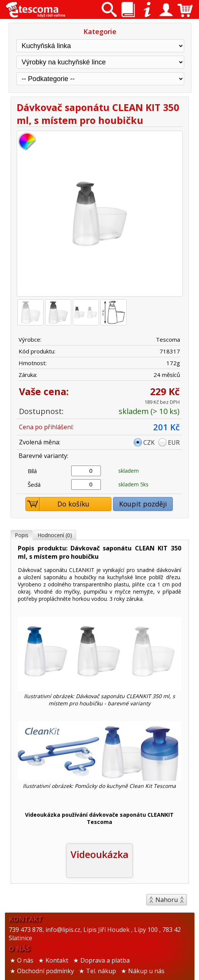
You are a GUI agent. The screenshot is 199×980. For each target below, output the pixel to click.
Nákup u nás (146, 971)
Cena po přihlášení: (46, 427)
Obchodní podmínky (45, 971)
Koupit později (143, 504)
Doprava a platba (105, 960)
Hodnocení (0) (55, 535)
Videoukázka (99, 854)
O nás (25, 960)
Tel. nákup (101, 971)
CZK (149, 442)
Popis (22, 535)
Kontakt (57, 960)
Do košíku (58, 504)
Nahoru (167, 900)
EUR (174, 442)
